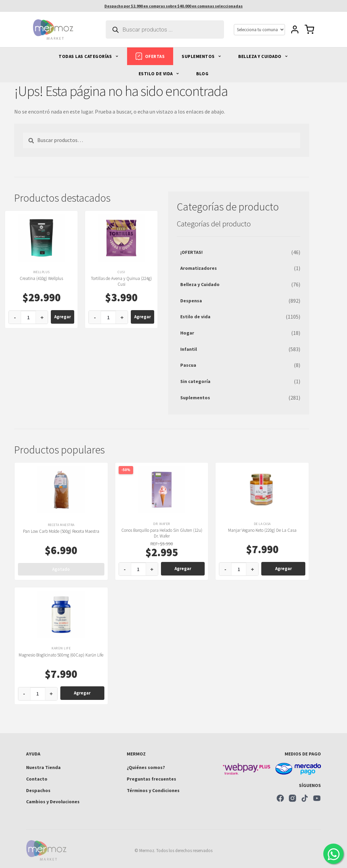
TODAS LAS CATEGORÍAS (89, 56)
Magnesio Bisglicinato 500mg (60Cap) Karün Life (61, 655)
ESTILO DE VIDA (159, 74)
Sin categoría (195, 381)
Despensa (191, 301)
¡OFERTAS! (191, 252)
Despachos (38, 790)
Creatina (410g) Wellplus (41, 278)
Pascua (188, 365)
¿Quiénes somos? (146, 767)
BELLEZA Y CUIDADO (263, 56)
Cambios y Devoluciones (53, 802)
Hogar (187, 333)
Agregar (63, 317)
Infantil (189, 349)
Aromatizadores (199, 268)
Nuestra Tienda (43, 767)
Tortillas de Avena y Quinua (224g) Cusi (121, 281)
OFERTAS (150, 56)
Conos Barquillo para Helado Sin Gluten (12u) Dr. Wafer (162, 533)
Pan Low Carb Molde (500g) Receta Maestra (61, 531)
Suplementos (195, 398)
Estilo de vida (195, 317)
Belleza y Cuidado (200, 284)
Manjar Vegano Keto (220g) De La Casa (262, 530)
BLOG (202, 74)
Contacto (37, 779)
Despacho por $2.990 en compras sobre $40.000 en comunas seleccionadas (173, 6)
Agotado (61, 569)
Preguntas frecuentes (151, 779)
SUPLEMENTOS (201, 56)
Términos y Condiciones (153, 790)
